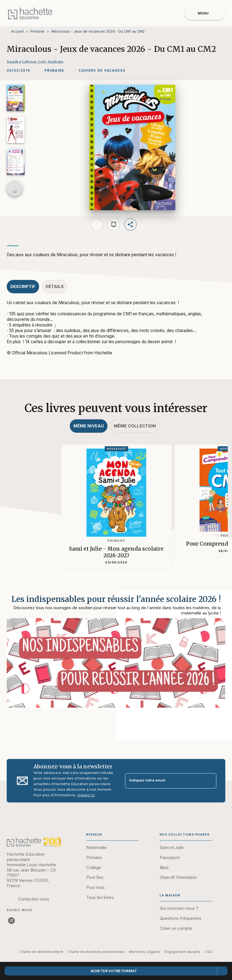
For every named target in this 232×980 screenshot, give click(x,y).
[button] (54, 71)
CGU (209, 952)
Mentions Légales (144, 952)
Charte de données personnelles (96, 952)
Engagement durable (182, 952)
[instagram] (11, 921)
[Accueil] (30, 13)
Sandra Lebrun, (22, 62)
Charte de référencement (41, 952)
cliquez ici (86, 795)
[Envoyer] (210, 781)
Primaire (37, 31)
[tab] (23, 287)
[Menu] (205, 13)
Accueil (17, 31)
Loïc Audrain (51, 62)
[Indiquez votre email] (164, 781)
